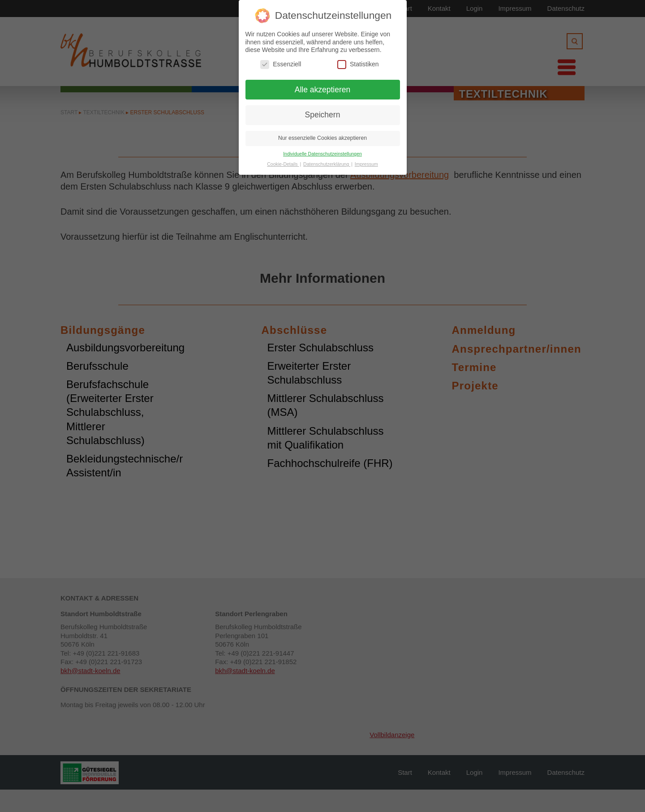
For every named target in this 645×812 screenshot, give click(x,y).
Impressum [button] (366, 164)
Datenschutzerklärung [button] (327, 164)
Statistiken (358, 64)
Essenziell (281, 64)
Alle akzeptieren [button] (323, 90)
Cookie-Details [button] (283, 164)
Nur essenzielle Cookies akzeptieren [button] (322, 138)
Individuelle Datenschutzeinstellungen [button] (322, 154)
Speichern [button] (323, 115)
